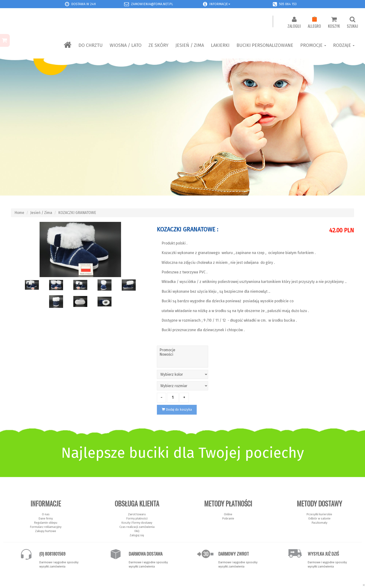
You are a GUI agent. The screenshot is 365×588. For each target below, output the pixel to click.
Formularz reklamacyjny (46, 527)
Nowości (182, 354)
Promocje (313, 45)
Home (19, 213)
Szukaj (352, 23)
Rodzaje (344, 45)
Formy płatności (137, 518)
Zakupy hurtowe (46, 531)
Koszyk (334, 23)
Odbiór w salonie (319, 518)
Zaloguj (294, 23)
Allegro (314, 23)
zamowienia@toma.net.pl (152, 4)
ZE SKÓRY (159, 45)
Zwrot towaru (137, 514)
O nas (46, 514)
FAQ (137, 531)
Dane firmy (46, 518)
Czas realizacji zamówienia (137, 527)
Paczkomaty (319, 523)
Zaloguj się (137, 535)
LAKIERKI (220, 45)
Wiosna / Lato (126, 45)
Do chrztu (91, 45)
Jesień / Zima (190, 45)
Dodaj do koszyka (177, 410)
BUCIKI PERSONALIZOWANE (265, 45)
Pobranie (228, 518)
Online (228, 514)
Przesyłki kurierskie (319, 514)
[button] (205, 4)
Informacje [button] (220, 4)
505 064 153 (288, 4)
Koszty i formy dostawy (137, 523)
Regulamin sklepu (46, 523)
